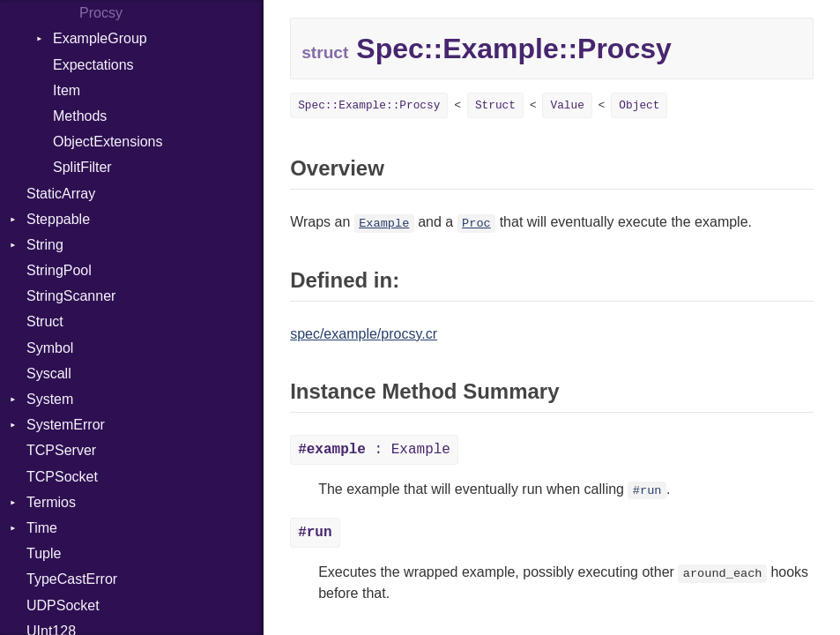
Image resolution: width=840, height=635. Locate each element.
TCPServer (61, 450)
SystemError (66, 425)
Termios (51, 502)
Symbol (50, 348)
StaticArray (61, 194)
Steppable (58, 219)
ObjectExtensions (108, 142)
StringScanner (71, 296)
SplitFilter (82, 167)
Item (67, 90)
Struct (45, 321)
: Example (374, 450)
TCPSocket (62, 477)
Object (639, 105)
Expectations (93, 65)
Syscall (49, 374)
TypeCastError (72, 579)
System (50, 399)
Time (42, 528)
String (45, 245)
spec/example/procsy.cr (364, 334)
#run (647, 491)
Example (384, 224)
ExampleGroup (100, 38)
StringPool (59, 270)
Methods (80, 116)
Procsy (101, 13)
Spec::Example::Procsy (369, 105)
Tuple (44, 553)
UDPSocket (63, 605)
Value (567, 105)
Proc (476, 224)
